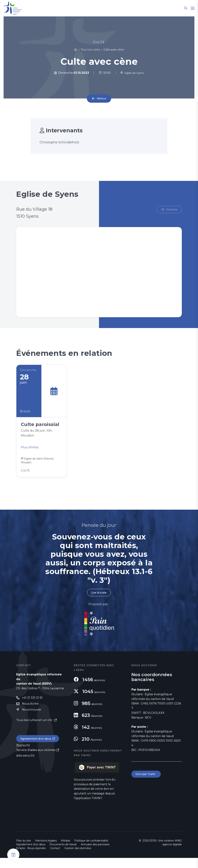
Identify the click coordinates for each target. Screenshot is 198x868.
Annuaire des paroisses (95, 854)
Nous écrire (30, 714)
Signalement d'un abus (37, 749)
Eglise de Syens (132, 73)
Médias (66, 851)
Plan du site (24, 851)
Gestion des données (78, 858)
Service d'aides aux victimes (36, 761)
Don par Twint (147, 784)
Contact (55, 858)
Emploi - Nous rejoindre (31, 858)
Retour (102, 99)
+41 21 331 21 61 (32, 708)
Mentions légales (46, 851)
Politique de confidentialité (91, 851)
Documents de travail (63, 854)
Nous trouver (32, 720)
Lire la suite (99, 602)
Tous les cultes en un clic (35, 731)
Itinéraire (171, 210)
